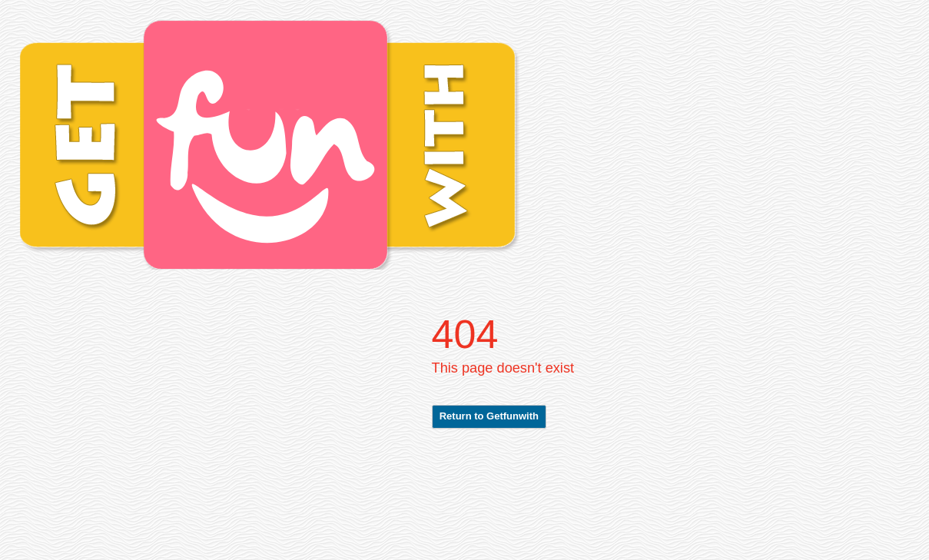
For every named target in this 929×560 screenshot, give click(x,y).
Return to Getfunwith (489, 416)
